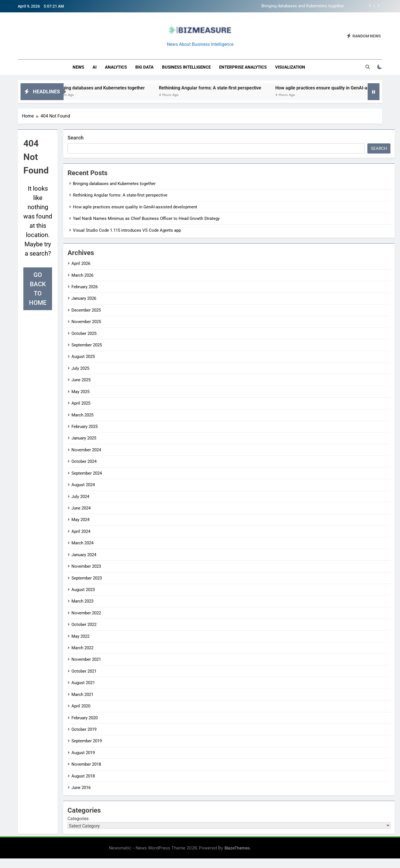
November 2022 (86, 613)
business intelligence (186, 67)
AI (95, 67)
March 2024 (82, 543)
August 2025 (83, 357)
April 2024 (81, 531)
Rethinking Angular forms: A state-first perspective (218, 88)
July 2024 (80, 497)
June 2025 (81, 380)
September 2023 (87, 578)
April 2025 (81, 403)
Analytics (116, 67)
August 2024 (83, 485)
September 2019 (87, 741)
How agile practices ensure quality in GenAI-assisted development (135, 207)
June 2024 (81, 508)
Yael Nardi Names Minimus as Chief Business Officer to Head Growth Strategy (146, 218)
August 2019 (83, 753)
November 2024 (86, 450)
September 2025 (87, 345)
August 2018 (83, 776)
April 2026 (81, 263)
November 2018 (86, 764)
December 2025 (86, 310)
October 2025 (84, 333)
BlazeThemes (237, 848)
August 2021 (83, 683)
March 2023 (82, 601)
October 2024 (84, 461)
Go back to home (38, 289)
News (78, 67)
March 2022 (82, 648)
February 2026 (85, 287)
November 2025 (86, 322)
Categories (78, 819)
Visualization (290, 67)
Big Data (144, 67)
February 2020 (85, 718)
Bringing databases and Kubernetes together (303, 6)
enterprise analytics (243, 67)
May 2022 (80, 636)
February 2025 (85, 427)
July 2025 (80, 368)
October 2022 (84, 624)
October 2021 (84, 671)
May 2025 (80, 392)
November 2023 (86, 566)
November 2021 (86, 659)
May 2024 (80, 520)
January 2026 (84, 298)
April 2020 (81, 706)
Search (76, 138)
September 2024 (87, 473)
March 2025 (82, 415)
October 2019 (84, 729)
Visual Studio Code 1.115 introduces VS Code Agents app (127, 230)
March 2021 (82, 695)
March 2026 (82, 275)
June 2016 (81, 788)
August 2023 (83, 590)
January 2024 (84, 555)
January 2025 (84, 438)
